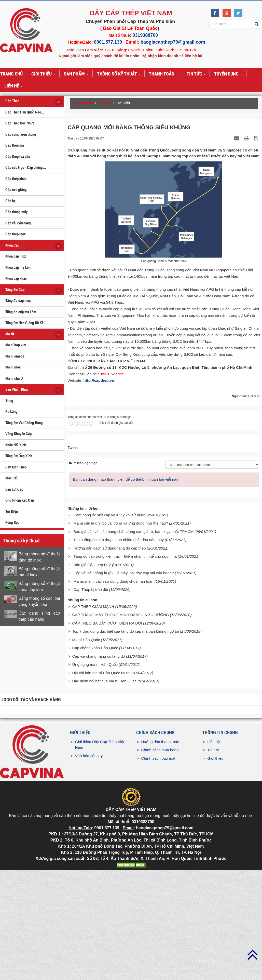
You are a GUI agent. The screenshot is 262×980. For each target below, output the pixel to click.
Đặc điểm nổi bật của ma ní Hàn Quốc (104, 797)
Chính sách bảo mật (158, 874)
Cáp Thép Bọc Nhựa (20, 123)
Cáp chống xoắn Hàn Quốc (95, 764)
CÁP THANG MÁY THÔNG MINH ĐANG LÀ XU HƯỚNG (120, 731)
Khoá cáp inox (16, 256)
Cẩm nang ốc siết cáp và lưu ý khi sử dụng (109, 631)
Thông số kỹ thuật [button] (119, 74)
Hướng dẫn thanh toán (160, 857)
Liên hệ (213, 857)
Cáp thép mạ (15, 145)
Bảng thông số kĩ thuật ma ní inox (39, 572)
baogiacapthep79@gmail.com (173, 42)
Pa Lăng (11, 412)
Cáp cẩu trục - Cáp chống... (26, 168)
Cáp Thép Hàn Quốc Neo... (25, 112)
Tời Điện (12, 512)
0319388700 (145, 35)
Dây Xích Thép (16, 467)
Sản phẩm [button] (76, 74)
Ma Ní (10, 334)
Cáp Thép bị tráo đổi (91, 705)
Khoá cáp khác (16, 278)
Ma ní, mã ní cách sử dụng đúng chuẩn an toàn (113, 697)
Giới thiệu (215, 874)
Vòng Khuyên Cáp (18, 434)
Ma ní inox (13, 367)
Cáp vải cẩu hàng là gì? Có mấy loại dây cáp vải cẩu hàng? (123, 689)
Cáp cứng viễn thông (21, 134)
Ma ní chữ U (14, 378)
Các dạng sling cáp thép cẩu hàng (39, 616)
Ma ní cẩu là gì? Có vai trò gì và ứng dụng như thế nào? (121, 639)
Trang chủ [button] (11, 74)
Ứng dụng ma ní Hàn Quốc (95, 780)
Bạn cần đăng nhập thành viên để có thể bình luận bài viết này (126, 595)
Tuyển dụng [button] (228, 74)
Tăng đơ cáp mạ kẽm (21, 312)
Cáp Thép (12, 101)
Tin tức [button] (196, 74)
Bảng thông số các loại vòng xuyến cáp (39, 601)
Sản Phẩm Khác (17, 389)
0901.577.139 (108, 42)
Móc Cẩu (12, 478)
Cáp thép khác (16, 179)
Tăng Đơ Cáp (15, 290)
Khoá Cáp (12, 245)
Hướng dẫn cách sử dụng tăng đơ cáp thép (109, 664)
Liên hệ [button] (13, 86)
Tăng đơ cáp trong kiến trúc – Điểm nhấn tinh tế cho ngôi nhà (125, 672)
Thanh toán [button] (163, 74)
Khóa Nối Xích (16, 445)
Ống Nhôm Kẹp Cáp (20, 500)
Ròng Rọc (12, 523)
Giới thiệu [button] (43, 74)
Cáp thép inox (16, 234)
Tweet (73, 563)
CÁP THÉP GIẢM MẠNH (93, 722)
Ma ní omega (15, 356)
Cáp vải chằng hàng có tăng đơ (98, 772)
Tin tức (213, 866)
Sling (9, 401)
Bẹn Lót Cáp (14, 489)
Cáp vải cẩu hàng (18, 223)
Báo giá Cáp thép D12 (92, 680)
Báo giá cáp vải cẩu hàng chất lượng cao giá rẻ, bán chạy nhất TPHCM (133, 647)
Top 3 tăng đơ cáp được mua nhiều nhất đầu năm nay (119, 656)
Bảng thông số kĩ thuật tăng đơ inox (39, 557)
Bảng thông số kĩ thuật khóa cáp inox (39, 587)
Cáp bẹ (10, 201)
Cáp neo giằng (16, 190)
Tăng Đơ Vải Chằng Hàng (24, 423)
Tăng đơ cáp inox (18, 301)
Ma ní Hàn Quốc (86, 755)
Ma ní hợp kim (16, 345)
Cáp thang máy (17, 212)
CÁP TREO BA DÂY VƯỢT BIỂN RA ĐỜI (107, 739)
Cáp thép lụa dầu (18, 157)
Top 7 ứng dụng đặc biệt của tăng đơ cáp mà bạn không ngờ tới (125, 747)
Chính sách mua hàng (160, 866)
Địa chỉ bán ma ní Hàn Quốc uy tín (101, 789)
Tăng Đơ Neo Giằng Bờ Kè (24, 323)
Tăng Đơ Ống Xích (19, 456)
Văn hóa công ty (89, 871)
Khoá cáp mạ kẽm (18, 268)
